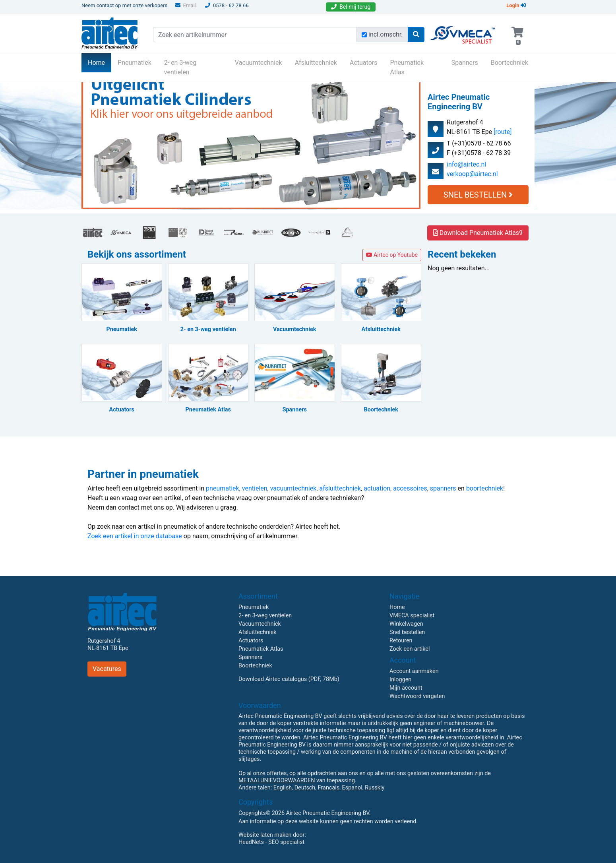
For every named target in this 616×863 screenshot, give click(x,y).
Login (516, 5)
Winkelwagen (406, 624)
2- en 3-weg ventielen (180, 67)
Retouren (401, 641)
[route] (503, 132)
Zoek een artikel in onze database (135, 536)
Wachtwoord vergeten (417, 696)
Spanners (465, 63)
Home (100, 62)
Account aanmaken (414, 671)
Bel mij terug (351, 7)
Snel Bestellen (478, 195)
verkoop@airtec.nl (472, 174)
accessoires (410, 488)
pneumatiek (223, 488)
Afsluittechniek (316, 63)
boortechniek (485, 488)
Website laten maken (265, 835)
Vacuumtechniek (259, 63)
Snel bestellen (407, 632)
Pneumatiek (135, 63)
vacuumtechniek (293, 488)
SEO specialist (286, 842)
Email (186, 5)
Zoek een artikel (410, 649)
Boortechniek (509, 63)
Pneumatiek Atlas (407, 67)
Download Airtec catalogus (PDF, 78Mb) (289, 679)
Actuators (363, 63)
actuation (377, 488)
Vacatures (107, 669)
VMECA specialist (412, 616)
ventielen (255, 488)
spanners (443, 488)
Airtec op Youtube (392, 255)
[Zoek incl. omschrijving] (364, 35)
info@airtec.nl (466, 164)
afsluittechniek (340, 488)
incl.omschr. (386, 34)
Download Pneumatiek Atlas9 (478, 233)
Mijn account (406, 688)
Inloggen (400, 680)
